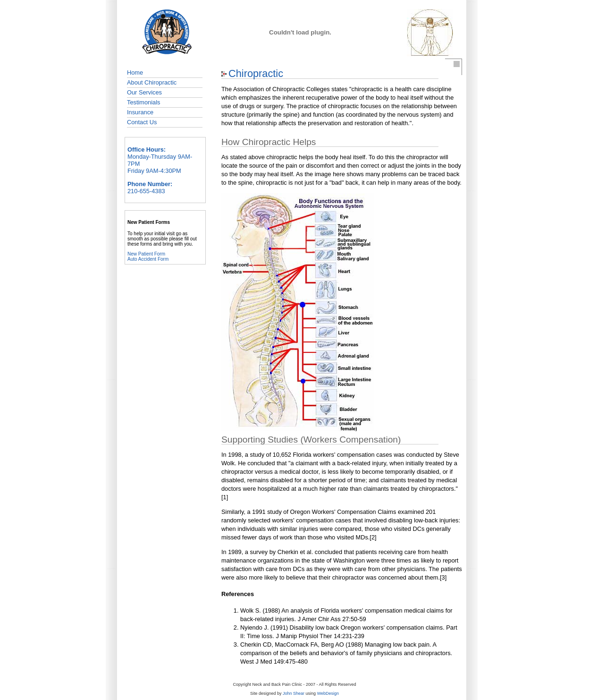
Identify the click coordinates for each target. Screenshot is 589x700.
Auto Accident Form (148, 259)
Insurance (140, 112)
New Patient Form (146, 254)
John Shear (294, 693)
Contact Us (142, 122)
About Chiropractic (152, 82)
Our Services (144, 92)
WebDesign (328, 693)
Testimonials (143, 102)
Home (135, 73)
